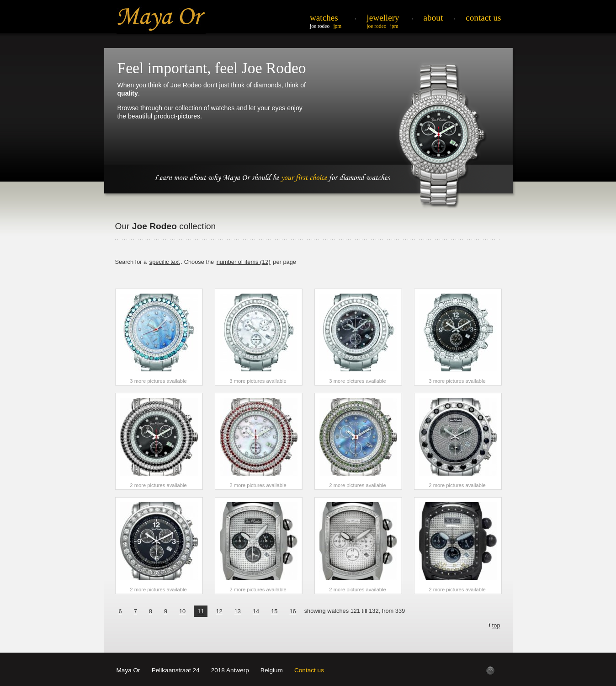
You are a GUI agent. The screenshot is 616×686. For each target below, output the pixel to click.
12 (219, 611)
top (496, 625)
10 (182, 611)
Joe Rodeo (320, 26)
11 (201, 611)
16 (292, 611)
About (433, 18)
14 (256, 611)
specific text (165, 262)
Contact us (309, 670)
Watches (324, 18)
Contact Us (483, 18)
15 (274, 611)
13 (238, 611)
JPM (337, 26)
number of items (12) (244, 262)
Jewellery (383, 18)
